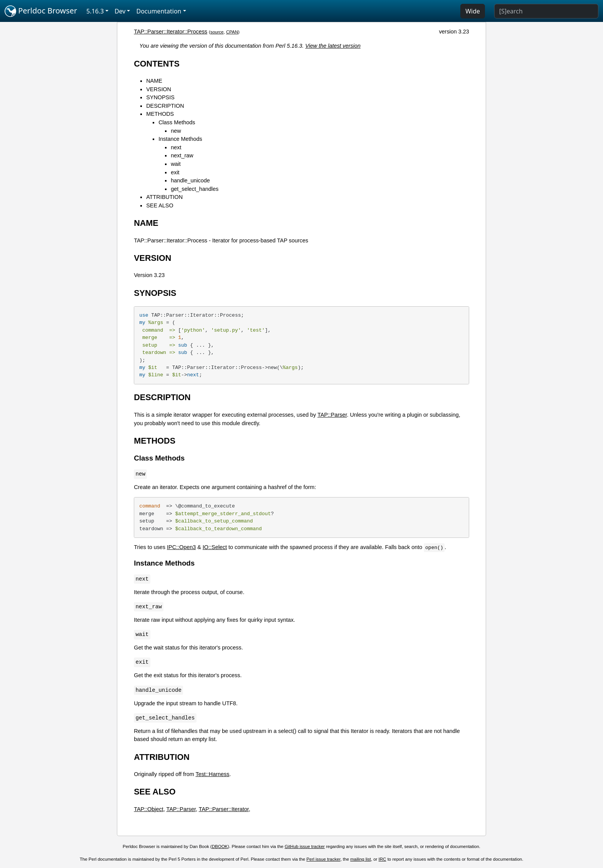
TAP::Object (149, 809)
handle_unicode (190, 180)
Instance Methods (180, 139)
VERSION (159, 89)
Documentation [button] (159, 11)
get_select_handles (195, 189)
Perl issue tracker (323, 859)
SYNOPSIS (160, 97)
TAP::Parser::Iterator (224, 809)
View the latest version (333, 46)
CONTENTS (157, 64)
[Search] (546, 11)
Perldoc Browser (41, 11)
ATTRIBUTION (164, 197)
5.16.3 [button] (95, 11)
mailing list (361, 859)
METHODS (160, 114)
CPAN (232, 32)
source (217, 32)
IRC (382, 859)
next (176, 147)
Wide (473, 11)
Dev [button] (120, 11)
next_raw (182, 155)
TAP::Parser (332, 415)
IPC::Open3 (181, 547)
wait (176, 164)
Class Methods (177, 122)
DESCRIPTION (165, 106)
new (176, 131)
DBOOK (220, 846)
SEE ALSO (160, 205)
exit (175, 172)
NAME (154, 81)
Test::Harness (212, 774)
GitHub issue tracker (305, 846)
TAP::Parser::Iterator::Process (171, 32)
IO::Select (215, 547)
